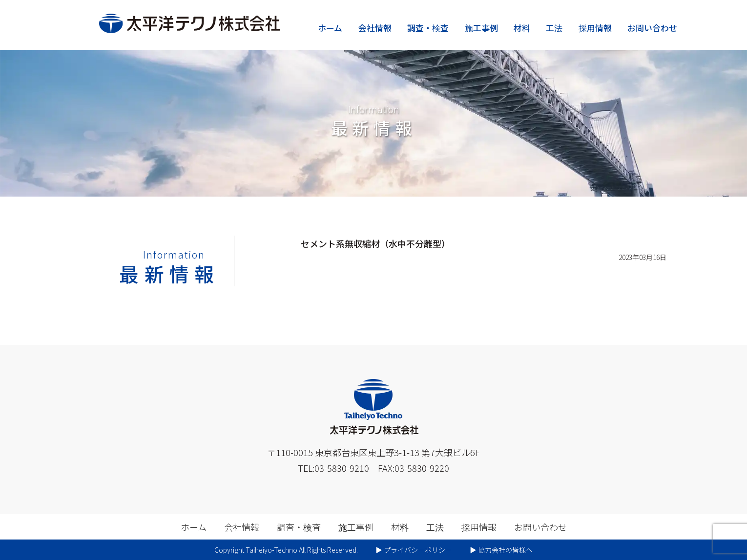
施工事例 (481, 28)
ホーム (330, 28)
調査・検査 (428, 28)
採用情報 (595, 28)
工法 (554, 28)
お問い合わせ (652, 28)
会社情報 (375, 28)
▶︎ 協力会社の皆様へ (501, 550)
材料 (522, 28)
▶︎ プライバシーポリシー (414, 550)
